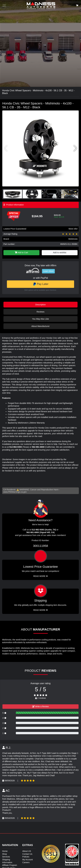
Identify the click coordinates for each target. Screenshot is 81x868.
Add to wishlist (60, 253)
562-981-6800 (38, 447)
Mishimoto (73, 239)
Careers (26, 862)
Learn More (48, 271)
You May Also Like (40, 319)
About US (27, 851)
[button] (75, 148)
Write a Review (41, 706)
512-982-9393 (16, 447)
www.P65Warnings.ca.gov (15, 492)
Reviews (40, 312)
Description (41, 305)
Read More (40, 576)
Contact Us (27, 854)
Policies (26, 857)
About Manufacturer (40, 326)
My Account (27, 860)
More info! (73, 229)
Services (6, 857)
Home (5, 851)
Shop (5, 854)
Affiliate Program (10, 865)
